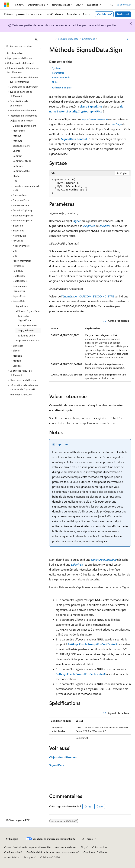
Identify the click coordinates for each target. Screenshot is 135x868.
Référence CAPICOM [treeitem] (21, 394)
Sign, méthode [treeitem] (26, 330)
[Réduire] (36, 39)
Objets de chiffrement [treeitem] (24, 126)
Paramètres (58, 73)
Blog (83, 847)
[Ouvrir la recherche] (112, 5)
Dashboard (123, 14)
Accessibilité (11, 857)
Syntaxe (56, 68)
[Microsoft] (7, 5)
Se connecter (124, 5)
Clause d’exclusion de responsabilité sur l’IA (27, 847)
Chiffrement (88, 39)
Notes (55, 82)
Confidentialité (12, 852)
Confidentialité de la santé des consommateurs (52, 852)
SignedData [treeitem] (22, 306)
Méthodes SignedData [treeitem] (25, 318)
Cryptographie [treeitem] (15, 53)
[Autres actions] (128, 39)
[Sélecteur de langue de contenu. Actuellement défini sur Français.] (12, 839)
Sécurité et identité (68, 39)
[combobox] (22, 46)
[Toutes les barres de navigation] (52, 39)
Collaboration (99, 847)
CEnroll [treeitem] (16, 151)
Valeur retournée (61, 77)
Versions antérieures (66, 847)
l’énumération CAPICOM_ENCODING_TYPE (88, 296)
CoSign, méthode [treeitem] (28, 325)
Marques (29, 857)
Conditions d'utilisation (96, 852)
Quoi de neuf (104, 14)
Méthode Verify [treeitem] (27, 335)
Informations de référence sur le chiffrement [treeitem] (24, 80)
